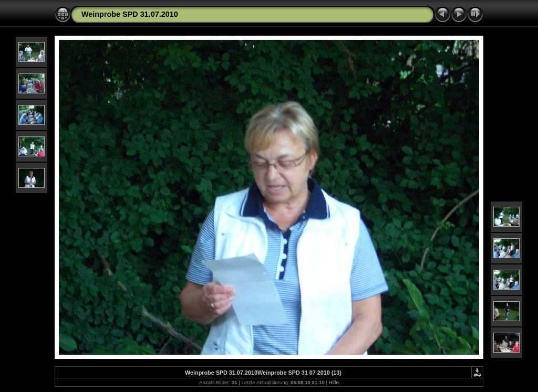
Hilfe (334, 382)
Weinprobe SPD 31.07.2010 (130, 14)
